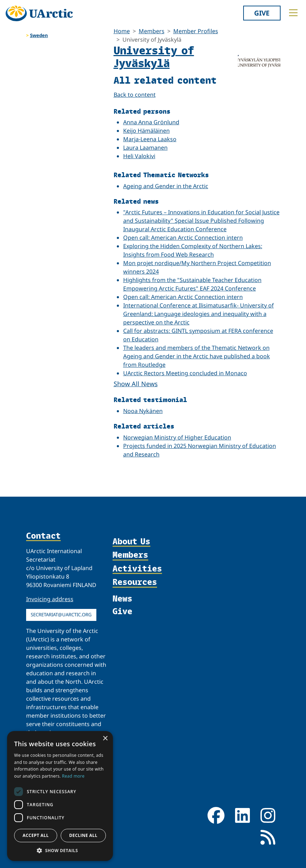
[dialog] (60, 796)
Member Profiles (196, 31)
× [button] (105, 739)
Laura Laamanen (145, 148)
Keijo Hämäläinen (146, 131)
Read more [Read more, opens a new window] (73, 776)
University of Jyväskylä (154, 56)
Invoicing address (50, 599)
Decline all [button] (83, 835)
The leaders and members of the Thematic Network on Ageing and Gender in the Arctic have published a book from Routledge (197, 356)
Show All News (136, 384)
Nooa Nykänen (143, 411)
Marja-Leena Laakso (150, 139)
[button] (60, 850)
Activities (137, 569)
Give (262, 13)
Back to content (135, 95)
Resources (135, 582)
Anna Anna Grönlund (151, 122)
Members (152, 31)
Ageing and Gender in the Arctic (166, 186)
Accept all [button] (36, 835)
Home (122, 31)
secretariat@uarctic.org (61, 615)
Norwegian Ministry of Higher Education (177, 437)
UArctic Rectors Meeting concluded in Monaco (185, 373)
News (122, 598)
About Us (131, 542)
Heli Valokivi (139, 156)
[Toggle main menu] (293, 13)
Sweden (39, 35)
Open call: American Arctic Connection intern (183, 238)
